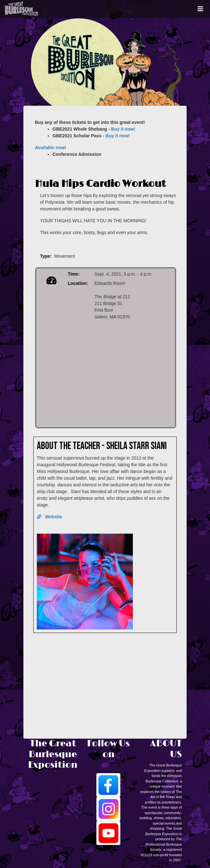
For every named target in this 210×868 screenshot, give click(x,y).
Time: (74, 274)
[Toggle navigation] (200, 9)
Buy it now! (123, 129)
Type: (46, 256)
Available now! (51, 148)
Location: (78, 283)
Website (49, 517)
